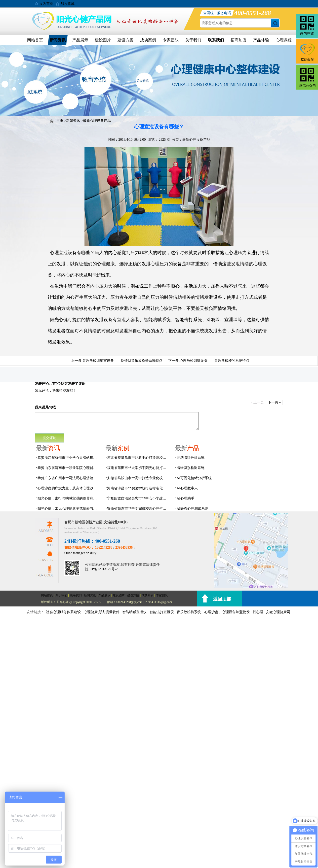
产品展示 (80, 40)
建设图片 (103, 40)
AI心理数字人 (187, 488)
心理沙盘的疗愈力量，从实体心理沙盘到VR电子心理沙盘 (69, 488)
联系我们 (216, 40)
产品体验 (261, 40)
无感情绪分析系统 (191, 458)
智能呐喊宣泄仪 (134, 612)
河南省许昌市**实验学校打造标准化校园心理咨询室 (138, 488)
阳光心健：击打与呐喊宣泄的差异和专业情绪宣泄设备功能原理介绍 (69, 498)
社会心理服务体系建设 (63, 612)
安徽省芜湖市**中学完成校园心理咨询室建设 (138, 509)
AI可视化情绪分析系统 (194, 478)
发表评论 (42, 384)
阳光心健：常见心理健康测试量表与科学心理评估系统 (69, 509)
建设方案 (125, 40)
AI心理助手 (185, 498)
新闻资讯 (58, 40)
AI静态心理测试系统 (192, 509)
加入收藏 (68, 4)
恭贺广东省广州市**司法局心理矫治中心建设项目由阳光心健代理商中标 (69, 478)
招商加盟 (238, 40)
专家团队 (171, 40)
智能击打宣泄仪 (162, 612)
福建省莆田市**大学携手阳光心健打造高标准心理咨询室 (138, 468)
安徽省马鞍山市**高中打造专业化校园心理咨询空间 (138, 478)
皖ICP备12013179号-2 (101, 569)
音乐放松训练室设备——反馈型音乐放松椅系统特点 (122, 361)
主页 (60, 121)
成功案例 (148, 40)
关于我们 (193, 40)
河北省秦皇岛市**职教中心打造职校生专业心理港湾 (138, 458)
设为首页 (46, 4)
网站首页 (35, 40)
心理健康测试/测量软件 (102, 612)
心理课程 (284, 40)
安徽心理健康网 (278, 612)
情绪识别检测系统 (191, 468)
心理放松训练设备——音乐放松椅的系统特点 (214, 361)
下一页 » (274, 402)
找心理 (258, 612)
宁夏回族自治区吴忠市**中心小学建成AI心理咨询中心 (138, 498)
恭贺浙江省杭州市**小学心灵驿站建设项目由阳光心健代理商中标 (69, 458)
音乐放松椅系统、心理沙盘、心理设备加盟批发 (213, 612)
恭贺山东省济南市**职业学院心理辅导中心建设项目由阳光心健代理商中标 (69, 468)
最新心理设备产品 (97, 121)
